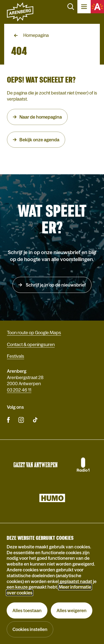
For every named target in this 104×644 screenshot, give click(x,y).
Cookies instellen (30, 629)
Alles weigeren (72, 610)
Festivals (16, 356)
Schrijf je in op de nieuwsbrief (55, 285)
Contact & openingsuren (31, 344)
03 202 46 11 (19, 390)
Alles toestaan (27, 610)
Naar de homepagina (41, 117)
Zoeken (71, 7)
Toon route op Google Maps (34, 333)
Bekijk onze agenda (39, 140)
